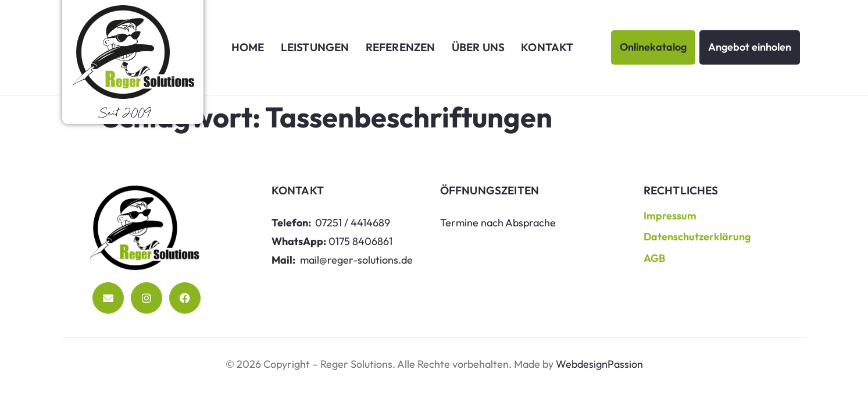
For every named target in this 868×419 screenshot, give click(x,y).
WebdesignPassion (599, 364)
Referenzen (401, 47)
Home (248, 47)
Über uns (478, 47)
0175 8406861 (360, 241)
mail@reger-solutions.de (356, 260)
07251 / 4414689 (353, 223)
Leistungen (315, 47)
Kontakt (547, 47)
